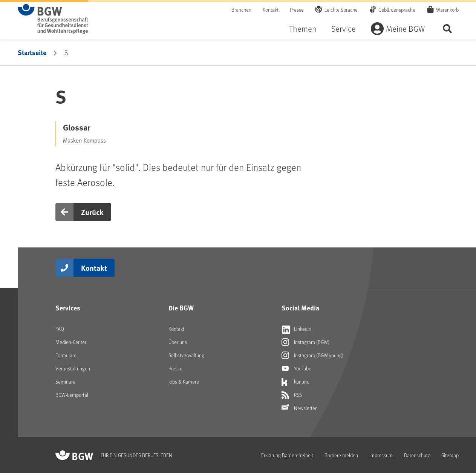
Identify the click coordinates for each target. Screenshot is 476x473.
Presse (297, 10)
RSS (292, 395)
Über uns (178, 342)
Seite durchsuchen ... (447, 28)
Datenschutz (417, 455)
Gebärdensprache (397, 10)
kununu (295, 382)
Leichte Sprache (341, 10)
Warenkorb (447, 9)
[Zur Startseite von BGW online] (53, 19)
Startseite (32, 52)
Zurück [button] (92, 212)
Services (68, 308)
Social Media (300, 308)
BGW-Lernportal (72, 395)
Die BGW (181, 308)
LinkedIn (296, 329)
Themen (303, 28)
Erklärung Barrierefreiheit (287, 455)
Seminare (65, 382)
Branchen (241, 10)
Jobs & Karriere (184, 382)
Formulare (66, 355)
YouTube (296, 369)
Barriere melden (341, 455)
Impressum (381, 455)
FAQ (60, 329)
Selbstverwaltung (186, 355)
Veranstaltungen (73, 368)
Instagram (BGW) (305, 342)
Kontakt (271, 10)
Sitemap (450, 455)
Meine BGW (405, 28)
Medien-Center (71, 342)
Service (344, 28)
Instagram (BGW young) (312, 355)
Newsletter (299, 408)
